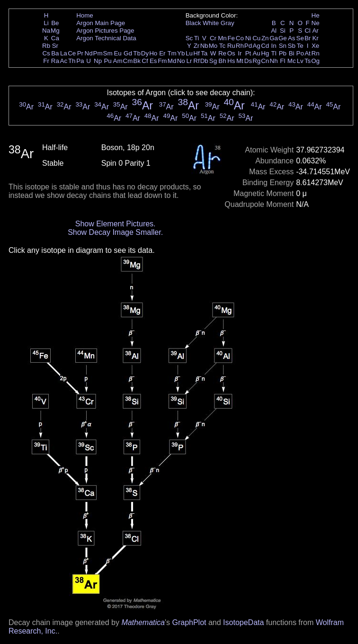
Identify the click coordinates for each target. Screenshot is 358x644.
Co (240, 38)
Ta (204, 53)
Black (193, 23)
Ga (274, 38)
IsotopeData (243, 622)
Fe (231, 38)
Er (162, 53)
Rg (256, 61)
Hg (265, 53)
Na (46, 31)
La (64, 53)
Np (98, 61)
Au (256, 53)
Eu (117, 53)
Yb (181, 53)
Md (172, 61)
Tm (172, 53)
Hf (196, 53)
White (211, 23)
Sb (292, 46)
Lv (300, 61)
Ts (308, 61)
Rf (196, 61)
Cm (128, 61)
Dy (145, 53)
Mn (222, 38)
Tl (274, 53)
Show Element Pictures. (116, 224)
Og (315, 61)
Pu (107, 61)
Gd (128, 53)
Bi (292, 53)
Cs (46, 53)
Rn (316, 53)
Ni (248, 38)
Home (85, 15)
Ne (316, 23)
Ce (72, 53)
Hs (231, 61)
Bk (137, 61)
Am (118, 61)
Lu (189, 53)
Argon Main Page (101, 23)
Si (283, 31)
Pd (248, 46)
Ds (248, 61)
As (292, 38)
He (316, 15)
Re (222, 53)
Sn (283, 46)
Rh (240, 46)
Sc (189, 38)
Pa (80, 61)
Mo (213, 46)
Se (300, 38)
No (181, 61)
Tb (137, 53)
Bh (222, 61)
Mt (240, 61)
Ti (197, 38)
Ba (55, 53)
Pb (283, 53)
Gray (228, 23)
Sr (55, 46)
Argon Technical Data (106, 38)
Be (55, 23)
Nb (204, 46)
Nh (274, 61)
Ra (55, 61)
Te (300, 46)
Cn (265, 61)
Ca (55, 38)
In (274, 46)
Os (231, 53)
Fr (46, 61)
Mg (55, 31)
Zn (265, 38)
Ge (283, 38)
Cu (256, 38)
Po (300, 53)
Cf (145, 61)
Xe (315, 46)
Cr (213, 38)
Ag (256, 46)
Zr (197, 46)
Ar (315, 31)
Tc (222, 46)
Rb (46, 46)
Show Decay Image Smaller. (115, 232)
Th (72, 61)
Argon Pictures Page (105, 31)
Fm (162, 61)
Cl (308, 31)
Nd (89, 53)
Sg (213, 61)
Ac (64, 61)
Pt (248, 53)
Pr (80, 53)
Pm (98, 53)
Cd (265, 46)
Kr (315, 38)
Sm (108, 53)
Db (204, 61)
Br (308, 38)
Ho (153, 53)
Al (274, 31)
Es (153, 61)
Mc (292, 61)
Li (46, 23)
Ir (240, 53)
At (308, 53)
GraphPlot (189, 622)
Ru (231, 46)
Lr (189, 61)
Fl (282, 61)
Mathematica (143, 622)
